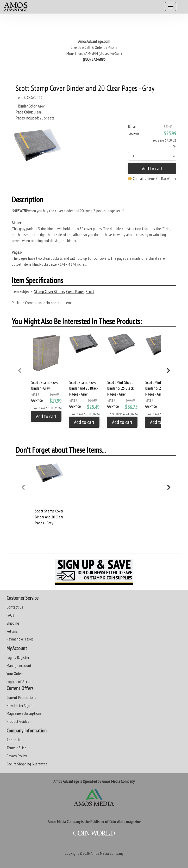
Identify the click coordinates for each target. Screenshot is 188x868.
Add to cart (152, 169)
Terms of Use (16, 748)
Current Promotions (21, 697)
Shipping (13, 623)
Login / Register (18, 657)
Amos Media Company (107, 853)
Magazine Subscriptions (24, 713)
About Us (13, 740)
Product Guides (18, 721)
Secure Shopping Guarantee (27, 764)
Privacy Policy (17, 756)
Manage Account (19, 665)
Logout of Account (21, 682)
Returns (12, 631)
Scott (90, 291)
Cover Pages (75, 291)
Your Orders (15, 673)
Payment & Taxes (20, 639)
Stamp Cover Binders (49, 291)
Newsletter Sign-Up (21, 705)
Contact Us (15, 607)
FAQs (10, 615)
